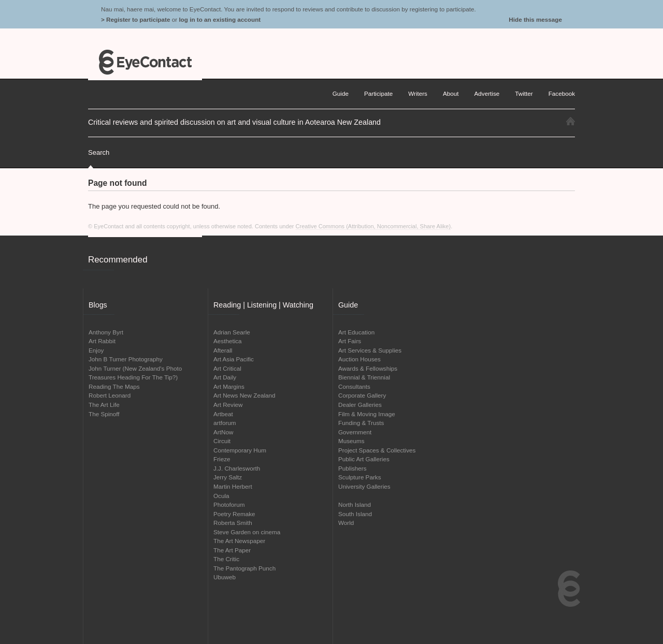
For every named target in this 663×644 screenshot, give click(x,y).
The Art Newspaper (239, 541)
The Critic (226, 559)
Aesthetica (228, 341)
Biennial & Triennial (364, 377)
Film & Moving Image (367, 414)
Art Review (228, 405)
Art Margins (229, 386)
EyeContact (145, 62)
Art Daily (225, 377)
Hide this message (535, 19)
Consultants (354, 386)
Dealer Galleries (360, 405)
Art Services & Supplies (370, 350)
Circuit (222, 441)
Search (99, 152)
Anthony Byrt (106, 332)
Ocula (221, 496)
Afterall (223, 350)
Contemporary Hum (240, 450)
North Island (355, 504)
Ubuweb (225, 577)
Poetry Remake (234, 514)
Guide (341, 93)
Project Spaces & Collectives (377, 450)
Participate (378, 93)
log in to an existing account (220, 19)
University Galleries (364, 486)
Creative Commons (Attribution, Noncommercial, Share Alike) (373, 226)
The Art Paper (232, 550)
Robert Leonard (110, 395)
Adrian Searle (232, 332)
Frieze (222, 459)
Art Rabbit (102, 341)
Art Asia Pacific (234, 359)
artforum (225, 423)
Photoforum (229, 504)
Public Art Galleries (364, 459)
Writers (418, 93)
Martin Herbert (233, 486)
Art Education (356, 332)
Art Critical (227, 368)
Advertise (487, 93)
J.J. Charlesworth (237, 468)
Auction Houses (359, 359)
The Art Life (104, 405)
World (346, 523)
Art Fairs (350, 341)
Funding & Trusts (361, 423)
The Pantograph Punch (244, 568)
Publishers (352, 468)
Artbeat (223, 414)
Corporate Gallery (362, 395)
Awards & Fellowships (368, 368)
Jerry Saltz (228, 477)
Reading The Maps (114, 386)
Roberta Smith (233, 523)
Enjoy (96, 350)
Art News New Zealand (244, 395)
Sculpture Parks (360, 477)
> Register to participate (135, 19)
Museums (351, 441)
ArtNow (223, 432)
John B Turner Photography (126, 359)
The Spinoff (104, 414)
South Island (355, 514)
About (451, 93)
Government (355, 432)
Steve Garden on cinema (247, 532)
